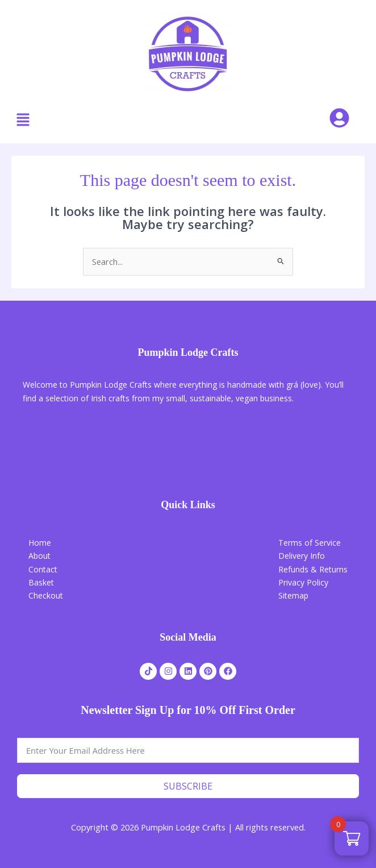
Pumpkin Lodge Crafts (188, 352)
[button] (23, 120)
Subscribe (188, 786)
